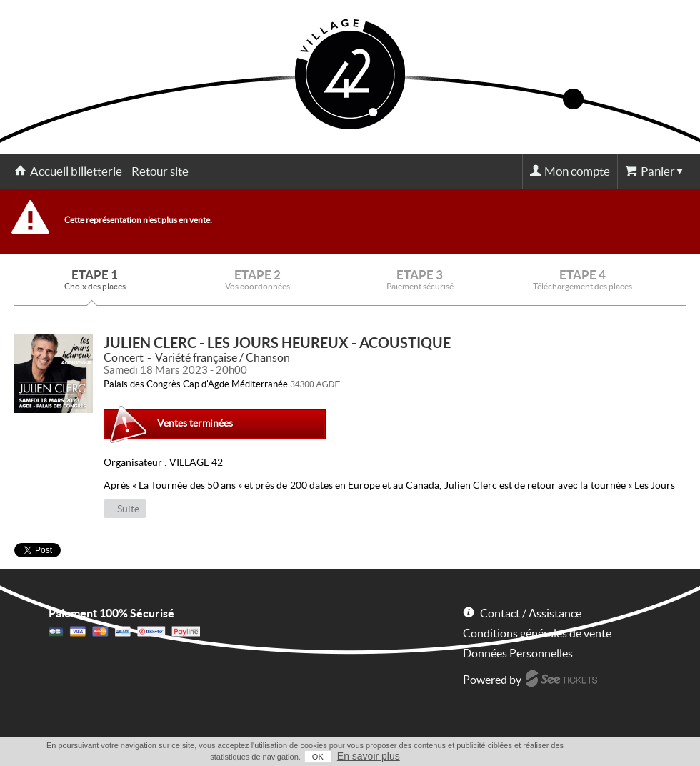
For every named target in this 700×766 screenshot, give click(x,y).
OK (318, 757)
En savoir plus (369, 756)
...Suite (125, 509)
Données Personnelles (518, 653)
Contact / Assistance (531, 613)
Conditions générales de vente (537, 633)
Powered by (492, 680)
